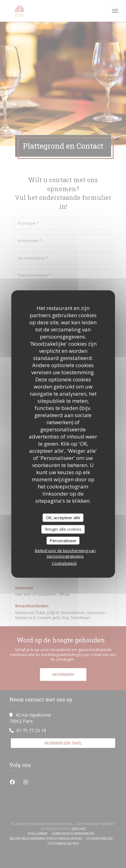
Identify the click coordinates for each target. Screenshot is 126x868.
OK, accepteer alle (63, 517)
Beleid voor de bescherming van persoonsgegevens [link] (65, 553)
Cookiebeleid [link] (64, 563)
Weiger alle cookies (63, 529)
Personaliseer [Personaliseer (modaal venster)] (63, 540)
